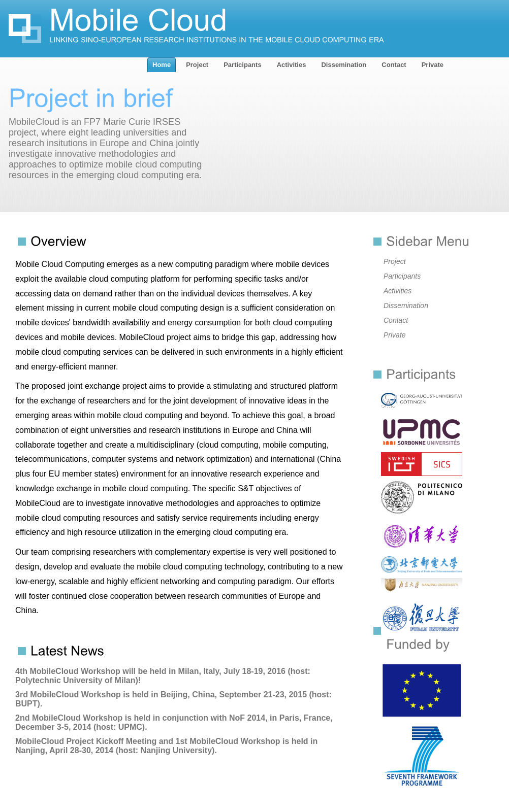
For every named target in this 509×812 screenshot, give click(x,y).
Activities (397, 291)
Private (395, 335)
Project (395, 261)
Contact (396, 320)
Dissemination (406, 306)
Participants (402, 276)
